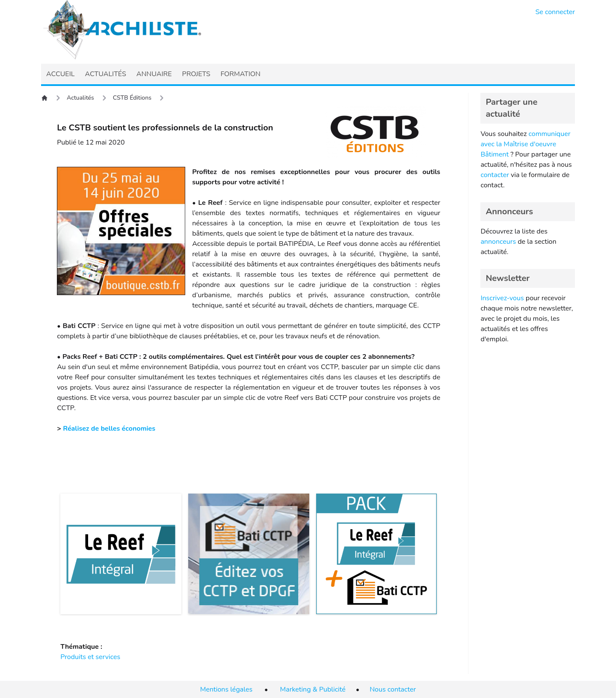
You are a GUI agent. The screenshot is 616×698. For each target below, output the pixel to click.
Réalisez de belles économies (109, 429)
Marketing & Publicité (313, 689)
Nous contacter (393, 689)
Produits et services (90, 657)
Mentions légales (226, 689)
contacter (495, 175)
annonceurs (498, 242)
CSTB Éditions (132, 98)
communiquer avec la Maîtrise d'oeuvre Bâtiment (525, 144)
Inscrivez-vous (502, 298)
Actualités (80, 98)
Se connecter (555, 12)
